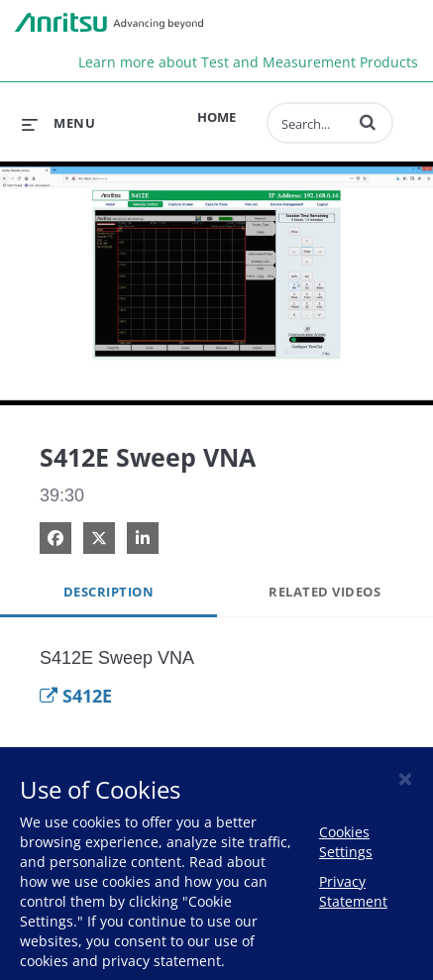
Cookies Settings (346, 842)
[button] (368, 122)
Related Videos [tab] (325, 592)
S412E (76, 696)
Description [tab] (109, 592)
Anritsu (109, 23)
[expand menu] (58, 123)
